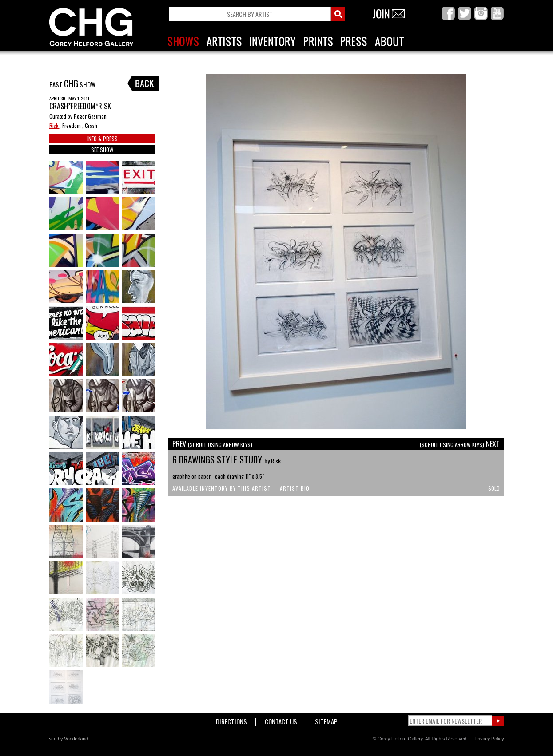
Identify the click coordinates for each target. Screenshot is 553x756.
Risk (54, 125)
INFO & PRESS (102, 139)
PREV (212, 444)
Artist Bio (295, 488)
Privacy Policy (489, 739)
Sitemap (326, 720)
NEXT (460, 444)
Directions (231, 720)
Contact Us (281, 720)
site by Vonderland (69, 739)
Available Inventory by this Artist (222, 488)
